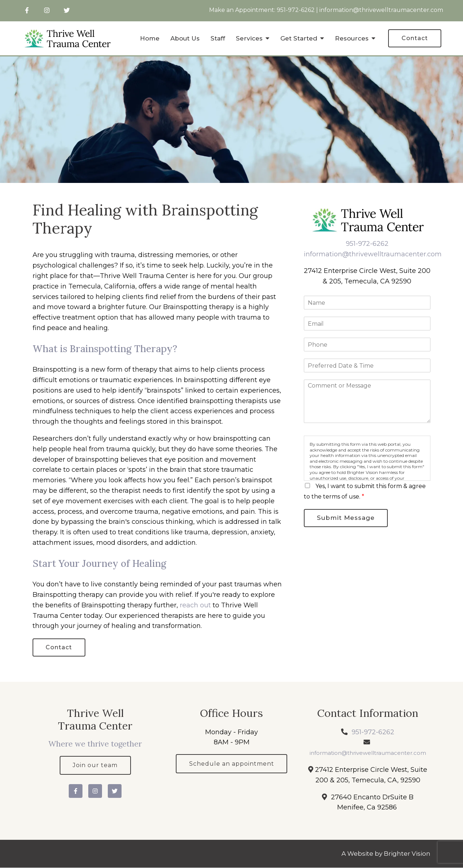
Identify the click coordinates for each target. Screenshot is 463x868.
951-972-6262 (296, 10)
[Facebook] (27, 10)
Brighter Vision (407, 854)
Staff (218, 38)
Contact (415, 38)
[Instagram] (47, 10)
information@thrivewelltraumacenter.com (381, 10)
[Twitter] (67, 10)
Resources (352, 38)
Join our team (95, 766)
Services (249, 38)
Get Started (299, 38)
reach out (195, 605)
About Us (185, 38)
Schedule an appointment (232, 764)
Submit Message (346, 518)
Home (150, 38)
